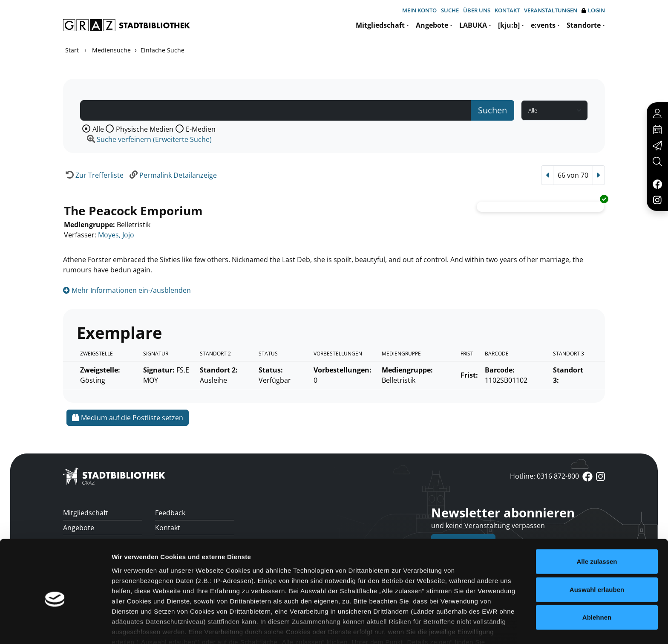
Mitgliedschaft (380, 25)
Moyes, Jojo (116, 235)
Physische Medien (145, 129)
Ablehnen (597, 576)
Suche (450, 10)
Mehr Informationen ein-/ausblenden (127, 290)
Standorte (584, 25)
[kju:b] (509, 25)
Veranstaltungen (551, 10)
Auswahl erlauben (597, 548)
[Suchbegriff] (276, 110)
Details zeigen (453, 627)
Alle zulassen (597, 521)
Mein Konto (419, 10)
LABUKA (473, 25)
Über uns (477, 10)
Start (72, 50)
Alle (98, 129)
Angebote (432, 25)
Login (593, 10)
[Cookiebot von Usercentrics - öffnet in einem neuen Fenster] (55, 627)
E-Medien (201, 129)
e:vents (543, 25)
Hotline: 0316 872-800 (544, 476)
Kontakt (507, 10)
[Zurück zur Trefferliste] (93, 175)
